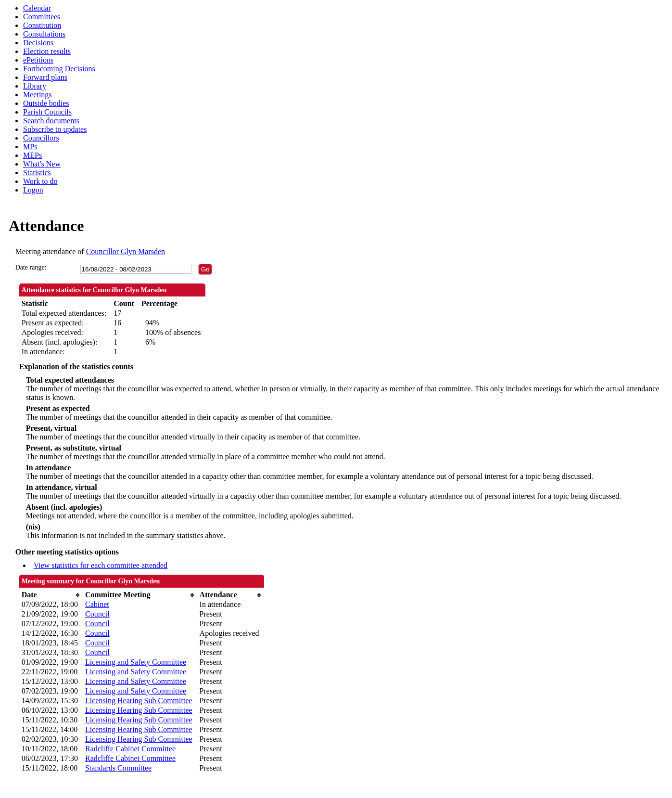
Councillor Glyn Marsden (126, 251)
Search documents (51, 121)
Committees (42, 17)
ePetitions (38, 60)
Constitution (42, 25)
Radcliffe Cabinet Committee (130, 749)
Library (35, 86)
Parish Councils (47, 112)
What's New (42, 164)
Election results (47, 51)
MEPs (32, 155)
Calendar (37, 8)
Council (97, 614)
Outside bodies (46, 103)
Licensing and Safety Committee (136, 662)
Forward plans (45, 77)
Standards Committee (118, 768)
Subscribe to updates (55, 129)
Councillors (41, 138)
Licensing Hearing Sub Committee (139, 701)
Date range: (31, 267)
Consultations (44, 34)
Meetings (38, 95)
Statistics (37, 173)
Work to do (40, 181)
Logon (33, 190)
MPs (30, 147)
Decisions (38, 43)
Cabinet (97, 604)
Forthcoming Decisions (59, 69)
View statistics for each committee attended (101, 565)
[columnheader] (51, 595)
